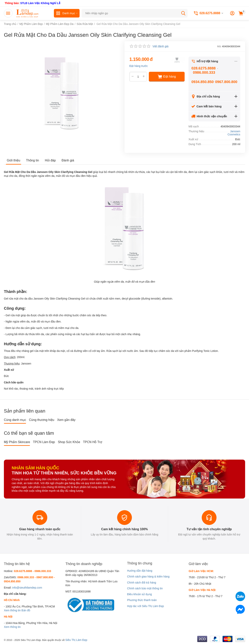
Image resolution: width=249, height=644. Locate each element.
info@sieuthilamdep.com (27, 588)
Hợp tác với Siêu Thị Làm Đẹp (145, 606)
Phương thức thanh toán (142, 600)
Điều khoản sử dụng (139, 594)
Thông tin (33, 160)
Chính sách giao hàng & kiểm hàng (148, 577)
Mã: (219, 46)
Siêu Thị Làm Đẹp (76, 640)
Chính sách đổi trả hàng (142, 583)
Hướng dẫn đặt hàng (140, 571)
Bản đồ (26, 610)
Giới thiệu (14, 160)
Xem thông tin (12, 610)
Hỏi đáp (50, 160)
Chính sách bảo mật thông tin (145, 588)
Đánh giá (68, 160)
